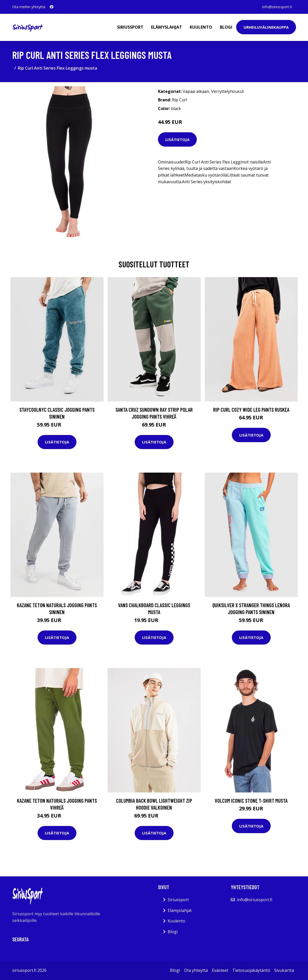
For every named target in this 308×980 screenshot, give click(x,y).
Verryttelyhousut (227, 91)
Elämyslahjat (167, 27)
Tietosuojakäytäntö (251, 970)
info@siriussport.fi (277, 7)
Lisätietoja (177, 139)
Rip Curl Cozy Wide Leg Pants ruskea (251, 410)
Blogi (226, 27)
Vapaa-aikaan (196, 91)
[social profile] (52, 7)
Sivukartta (284, 970)
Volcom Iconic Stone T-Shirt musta (251, 801)
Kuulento (201, 27)
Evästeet (220, 970)
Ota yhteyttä (196, 970)
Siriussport (130, 27)
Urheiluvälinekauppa (266, 27)
